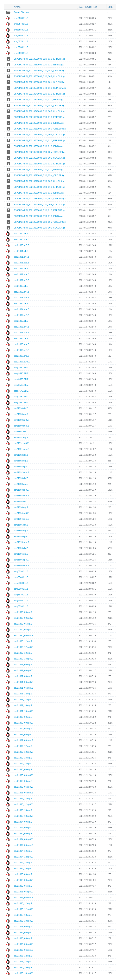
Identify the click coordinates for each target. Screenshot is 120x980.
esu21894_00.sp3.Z (23, 828)
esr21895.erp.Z (21, 531)
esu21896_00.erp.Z (23, 927)
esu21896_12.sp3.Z (23, 962)
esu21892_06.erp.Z (23, 729)
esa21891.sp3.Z (21, 263)
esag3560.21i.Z (21, 385)
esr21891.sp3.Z (21, 443)
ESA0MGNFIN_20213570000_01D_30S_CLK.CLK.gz (39, 181)
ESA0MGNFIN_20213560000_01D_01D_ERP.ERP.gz (39, 140)
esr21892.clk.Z (21, 455)
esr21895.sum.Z (21, 542)
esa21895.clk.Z (21, 321)
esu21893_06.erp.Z (23, 781)
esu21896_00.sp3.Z (23, 932)
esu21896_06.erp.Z (23, 938)
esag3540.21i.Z (21, 373)
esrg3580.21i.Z (21, 600)
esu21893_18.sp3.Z (23, 816)
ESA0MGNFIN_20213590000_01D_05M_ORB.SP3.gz (40, 222)
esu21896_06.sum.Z (23, 950)
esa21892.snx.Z (21, 274)
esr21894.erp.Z (21, 507)
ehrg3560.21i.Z (21, 36)
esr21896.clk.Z (21, 548)
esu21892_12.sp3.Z (23, 752)
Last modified (88, 7)
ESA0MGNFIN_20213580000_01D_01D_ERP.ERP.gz (39, 187)
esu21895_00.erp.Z (23, 874)
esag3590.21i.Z (21, 402)
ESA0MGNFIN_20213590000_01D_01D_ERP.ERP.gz (39, 210)
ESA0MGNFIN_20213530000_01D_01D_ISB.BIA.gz (39, 65)
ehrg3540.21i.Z (21, 24)
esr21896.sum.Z (21, 566)
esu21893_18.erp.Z (23, 810)
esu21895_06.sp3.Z (23, 892)
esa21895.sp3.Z (21, 333)
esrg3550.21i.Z (21, 583)
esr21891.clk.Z (21, 432)
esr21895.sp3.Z (21, 536)
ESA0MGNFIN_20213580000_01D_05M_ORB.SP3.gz (40, 199)
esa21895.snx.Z (21, 327)
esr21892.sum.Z (21, 472)
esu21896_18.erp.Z (23, 967)
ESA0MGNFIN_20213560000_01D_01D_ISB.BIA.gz (39, 146)
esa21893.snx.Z (21, 292)
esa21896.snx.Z (21, 344)
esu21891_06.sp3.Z (23, 682)
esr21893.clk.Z (21, 478)
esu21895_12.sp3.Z (23, 909)
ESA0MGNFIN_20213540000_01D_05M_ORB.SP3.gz (40, 105)
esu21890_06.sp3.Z (23, 630)
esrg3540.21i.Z (21, 577)
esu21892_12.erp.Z (23, 746)
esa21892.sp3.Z (21, 280)
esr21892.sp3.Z (21, 467)
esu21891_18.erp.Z (23, 705)
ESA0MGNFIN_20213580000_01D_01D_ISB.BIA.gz (39, 193)
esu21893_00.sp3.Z (23, 775)
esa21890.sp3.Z (21, 245)
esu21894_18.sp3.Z (23, 868)
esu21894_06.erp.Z (23, 833)
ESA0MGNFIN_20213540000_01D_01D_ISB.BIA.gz (39, 100)
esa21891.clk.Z (21, 251)
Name (17, 7)
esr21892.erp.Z (21, 461)
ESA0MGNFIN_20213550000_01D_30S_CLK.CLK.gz (39, 135)
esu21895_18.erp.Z (23, 915)
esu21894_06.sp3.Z (23, 839)
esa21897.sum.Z (22, 362)
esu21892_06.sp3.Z (23, 734)
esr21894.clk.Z (21, 501)
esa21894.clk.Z (21, 303)
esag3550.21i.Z (21, 379)
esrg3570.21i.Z (21, 595)
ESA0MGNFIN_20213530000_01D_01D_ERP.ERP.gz (39, 59)
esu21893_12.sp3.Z (23, 804)
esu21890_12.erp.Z (23, 641)
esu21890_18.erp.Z (23, 653)
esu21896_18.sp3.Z (23, 973)
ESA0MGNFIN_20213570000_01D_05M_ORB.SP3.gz (40, 175)
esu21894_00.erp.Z (23, 822)
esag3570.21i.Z (21, 391)
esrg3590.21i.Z (21, 606)
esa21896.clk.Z (21, 338)
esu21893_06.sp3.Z (23, 787)
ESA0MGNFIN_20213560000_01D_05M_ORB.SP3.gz (40, 152)
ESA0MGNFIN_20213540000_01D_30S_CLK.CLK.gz (39, 111)
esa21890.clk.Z (21, 234)
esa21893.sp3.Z (21, 298)
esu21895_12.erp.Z (23, 903)
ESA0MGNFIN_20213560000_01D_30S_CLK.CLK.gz (39, 158)
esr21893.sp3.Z (21, 490)
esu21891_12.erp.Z (23, 694)
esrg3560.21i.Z (21, 589)
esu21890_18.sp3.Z (23, 659)
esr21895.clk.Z (21, 525)
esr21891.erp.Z (21, 437)
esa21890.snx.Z (21, 239)
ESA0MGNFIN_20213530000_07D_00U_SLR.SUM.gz (40, 82)
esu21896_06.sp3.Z (23, 944)
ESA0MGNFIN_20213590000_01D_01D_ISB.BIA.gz (39, 216)
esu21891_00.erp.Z (23, 665)
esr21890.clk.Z (21, 408)
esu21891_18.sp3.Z (23, 711)
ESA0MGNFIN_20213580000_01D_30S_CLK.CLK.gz (39, 204)
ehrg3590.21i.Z (21, 53)
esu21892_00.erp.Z (23, 717)
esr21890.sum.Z (21, 426)
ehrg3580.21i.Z (21, 47)
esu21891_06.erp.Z (23, 676)
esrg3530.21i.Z (21, 571)
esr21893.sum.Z (21, 496)
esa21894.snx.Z (21, 309)
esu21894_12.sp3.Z (23, 857)
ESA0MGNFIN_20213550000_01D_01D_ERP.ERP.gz (39, 117)
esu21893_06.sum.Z (23, 793)
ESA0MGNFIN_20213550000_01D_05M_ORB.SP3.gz (40, 129)
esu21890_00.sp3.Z (23, 618)
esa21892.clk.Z (21, 268)
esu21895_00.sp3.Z (23, 880)
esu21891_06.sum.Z (23, 688)
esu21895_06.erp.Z (23, 886)
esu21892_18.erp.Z (23, 758)
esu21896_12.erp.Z (23, 956)
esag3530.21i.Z (21, 367)
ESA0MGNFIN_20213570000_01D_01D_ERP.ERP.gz (39, 164)
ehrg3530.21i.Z (21, 18)
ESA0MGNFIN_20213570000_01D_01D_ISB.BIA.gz (39, 169)
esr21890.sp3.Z (21, 420)
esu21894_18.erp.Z (23, 863)
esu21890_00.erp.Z (23, 612)
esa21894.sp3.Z (21, 315)
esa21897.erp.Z (21, 356)
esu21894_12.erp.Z (23, 851)
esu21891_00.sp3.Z (23, 670)
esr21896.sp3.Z (21, 560)
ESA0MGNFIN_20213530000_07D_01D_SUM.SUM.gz (40, 88)
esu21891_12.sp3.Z (23, 699)
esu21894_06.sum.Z (23, 845)
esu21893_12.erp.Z (23, 798)
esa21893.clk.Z (21, 286)
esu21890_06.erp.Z (23, 624)
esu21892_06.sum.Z (23, 740)
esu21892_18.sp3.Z (23, 764)
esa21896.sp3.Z (21, 350)
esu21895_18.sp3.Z (23, 921)
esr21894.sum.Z (21, 519)
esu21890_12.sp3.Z (23, 647)
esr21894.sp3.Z (21, 513)
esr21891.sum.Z (21, 449)
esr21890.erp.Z (21, 414)
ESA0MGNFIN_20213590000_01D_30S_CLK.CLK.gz (39, 228)
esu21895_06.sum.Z (23, 897)
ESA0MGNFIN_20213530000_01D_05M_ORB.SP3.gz (40, 70)
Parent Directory (21, 12)
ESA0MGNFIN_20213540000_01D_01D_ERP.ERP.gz (39, 94)
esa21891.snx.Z (21, 257)
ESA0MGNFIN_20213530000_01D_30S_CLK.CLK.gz (39, 76)
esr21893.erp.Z (21, 484)
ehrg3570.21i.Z (21, 41)
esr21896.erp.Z (21, 554)
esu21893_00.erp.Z (23, 769)
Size (110, 7)
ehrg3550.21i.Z (21, 30)
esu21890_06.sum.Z (23, 635)
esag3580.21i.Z (21, 397)
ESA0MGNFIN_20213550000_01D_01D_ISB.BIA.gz (39, 123)
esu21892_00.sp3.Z (23, 723)
